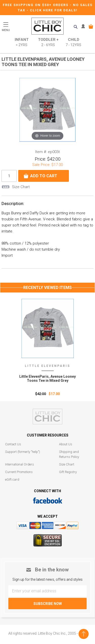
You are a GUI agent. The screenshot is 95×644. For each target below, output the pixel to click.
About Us (66, 444)
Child (73, 42)
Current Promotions (19, 472)
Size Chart (67, 464)
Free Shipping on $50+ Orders (36, 5)
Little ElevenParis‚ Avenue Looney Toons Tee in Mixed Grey (48, 378)
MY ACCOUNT (84, 26)
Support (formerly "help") (23, 452)
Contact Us (13, 444)
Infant (22, 42)
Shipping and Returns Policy (69, 454)
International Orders (20, 464)
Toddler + (48, 42)
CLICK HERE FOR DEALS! (54, 10)
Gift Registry (68, 472)
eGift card (12, 479)
